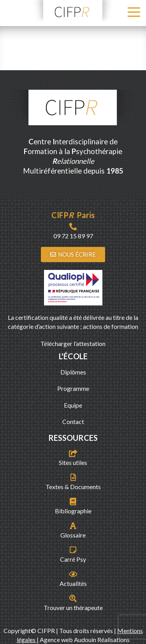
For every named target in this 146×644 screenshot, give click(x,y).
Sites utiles (73, 462)
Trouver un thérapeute (73, 608)
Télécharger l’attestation (73, 343)
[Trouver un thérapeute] (73, 598)
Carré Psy (73, 559)
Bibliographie (73, 511)
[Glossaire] (73, 526)
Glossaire (73, 535)
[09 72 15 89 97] (73, 226)
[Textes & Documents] (73, 477)
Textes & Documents (73, 487)
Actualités (73, 583)
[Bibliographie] (73, 501)
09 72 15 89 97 (73, 236)
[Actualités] (73, 574)
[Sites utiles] (73, 453)
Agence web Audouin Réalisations (85, 640)
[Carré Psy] (73, 550)
